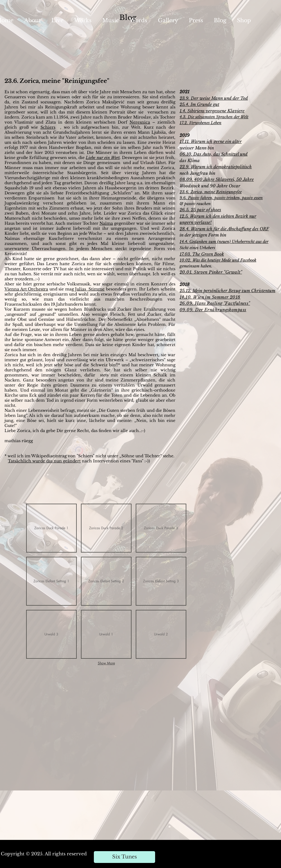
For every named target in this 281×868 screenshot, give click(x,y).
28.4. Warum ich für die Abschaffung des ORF (224, 229)
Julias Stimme (90, 289)
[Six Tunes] (124, 857)
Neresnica (140, 122)
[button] (51, 528)
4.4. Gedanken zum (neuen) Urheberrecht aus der (225, 242)
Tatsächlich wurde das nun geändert (44, 461)
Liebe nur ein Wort (103, 158)
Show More (106, 663)
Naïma (106, 223)
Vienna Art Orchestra (26, 289)
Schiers (48, 127)
